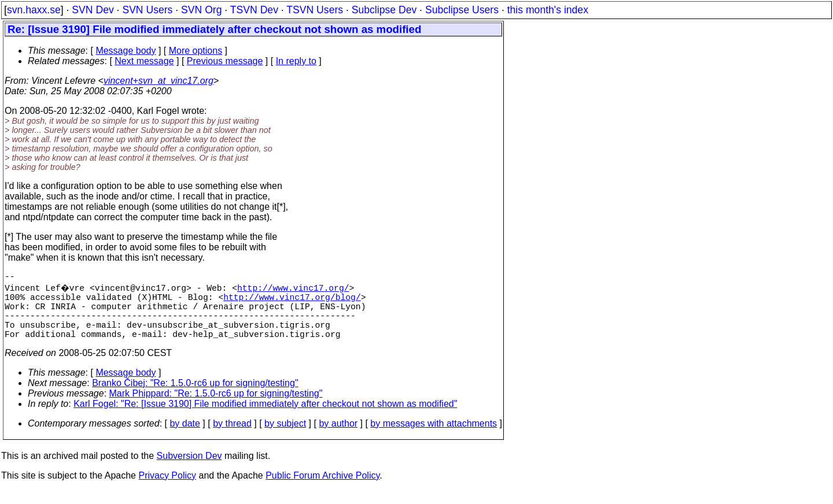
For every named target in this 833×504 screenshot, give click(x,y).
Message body (126, 51)
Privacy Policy (167, 489)
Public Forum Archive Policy (322, 489)
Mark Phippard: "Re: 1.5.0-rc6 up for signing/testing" (216, 407)
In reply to (296, 61)
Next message (144, 61)
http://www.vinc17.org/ (295, 290)
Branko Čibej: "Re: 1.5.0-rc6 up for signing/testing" (195, 397)
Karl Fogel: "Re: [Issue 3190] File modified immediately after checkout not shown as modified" (265, 418)
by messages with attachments (434, 437)
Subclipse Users (462, 10)
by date (185, 437)
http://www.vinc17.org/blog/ (292, 301)
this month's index (548, 10)
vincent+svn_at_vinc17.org (159, 81)
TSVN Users (315, 10)
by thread (232, 437)
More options (196, 51)
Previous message (225, 61)
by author (338, 437)
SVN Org (201, 10)
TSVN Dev (254, 10)
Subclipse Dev (384, 10)
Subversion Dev (189, 470)
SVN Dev (93, 10)
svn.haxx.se (34, 10)
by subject (285, 437)
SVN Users (147, 10)
